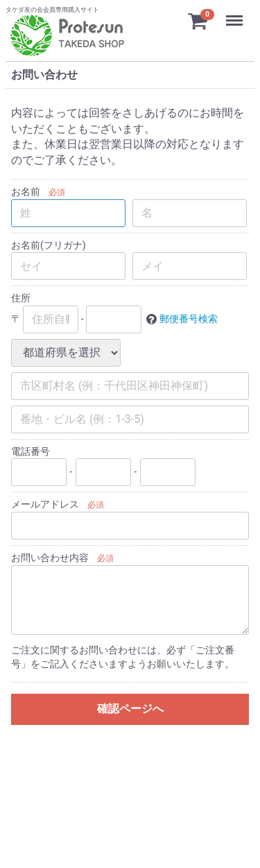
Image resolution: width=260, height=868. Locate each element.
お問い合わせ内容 (50, 558)
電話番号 (31, 451)
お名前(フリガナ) (49, 244)
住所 (21, 298)
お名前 (26, 192)
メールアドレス (45, 504)
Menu (236, 14)
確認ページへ (130, 709)
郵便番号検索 (189, 318)
